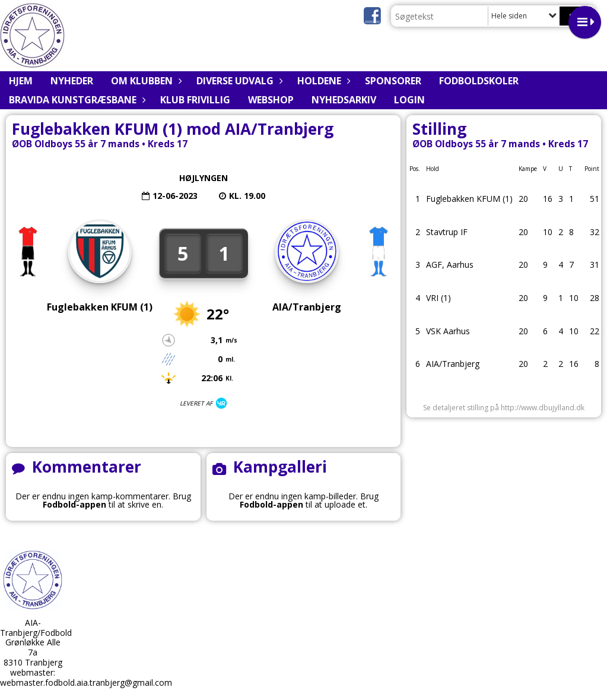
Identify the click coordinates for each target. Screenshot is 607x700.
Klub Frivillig (195, 100)
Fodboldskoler (479, 81)
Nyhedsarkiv (344, 100)
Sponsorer (393, 81)
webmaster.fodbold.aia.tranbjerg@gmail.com (86, 682)
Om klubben (145, 81)
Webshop (271, 100)
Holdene (322, 81)
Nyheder (72, 81)
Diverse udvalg (238, 81)
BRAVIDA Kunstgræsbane (76, 100)
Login (409, 100)
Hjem (21, 81)
